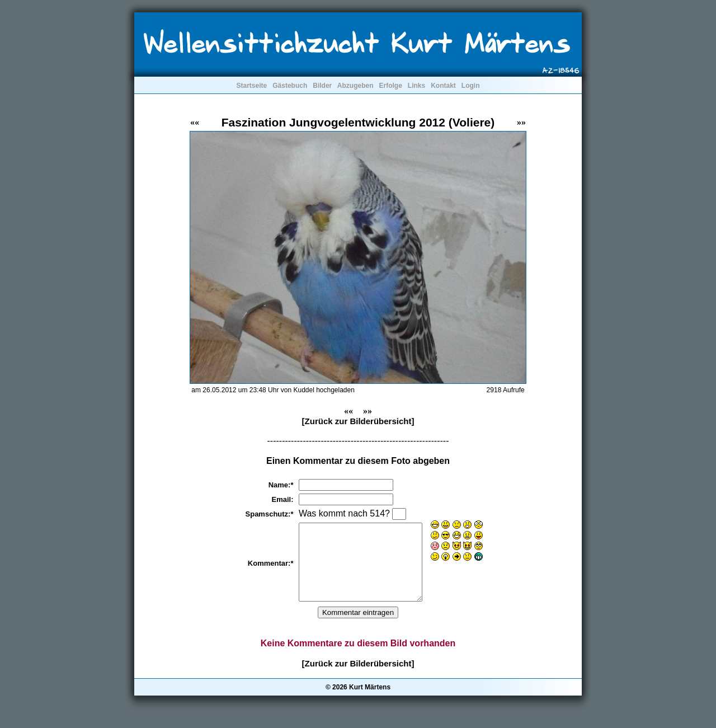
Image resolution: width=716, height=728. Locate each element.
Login (471, 86)
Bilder (322, 86)
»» (521, 122)
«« (195, 122)
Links (416, 86)
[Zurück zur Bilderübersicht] (358, 421)
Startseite (251, 86)
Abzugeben (355, 86)
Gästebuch (290, 86)
